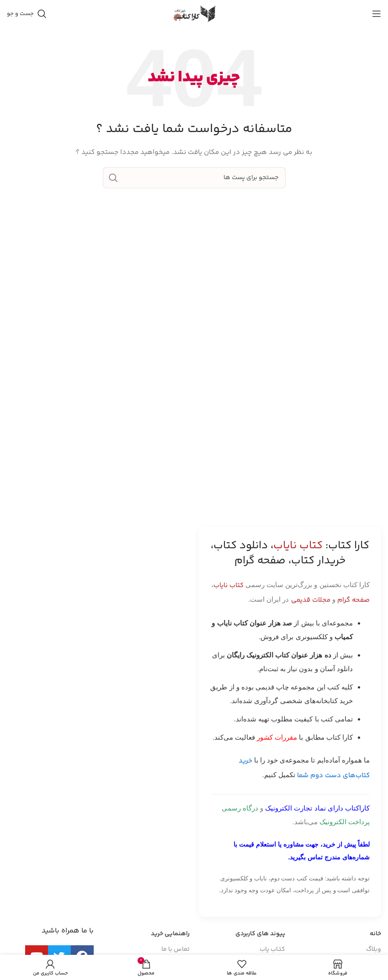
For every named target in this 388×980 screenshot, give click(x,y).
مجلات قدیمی (311, 600)
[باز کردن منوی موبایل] (377, 14)
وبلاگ (374, 949)
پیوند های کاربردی (260, 934)
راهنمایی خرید (170, 934)
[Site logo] (194, 14)
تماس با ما (175, 949)
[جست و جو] (27, 14)
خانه (375, 934)
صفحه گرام (353, 600)
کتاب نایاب (229, 585)
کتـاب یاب (272, 949)
